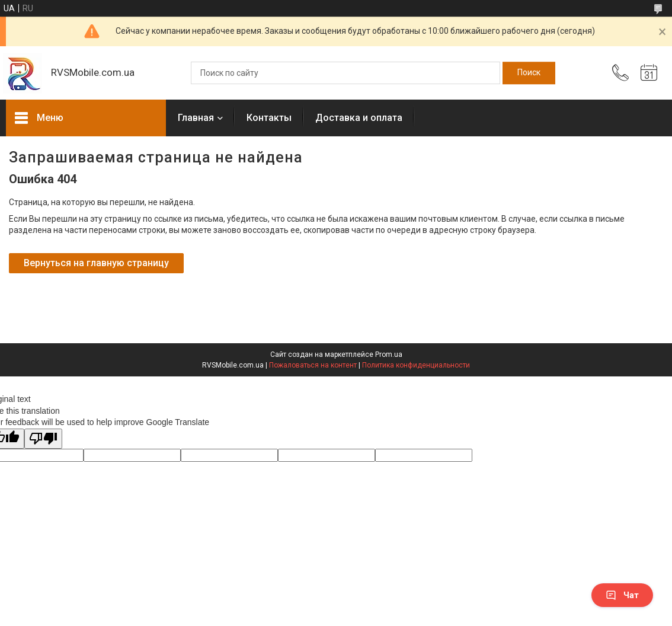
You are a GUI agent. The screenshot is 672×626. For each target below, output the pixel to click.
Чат (622, 595)
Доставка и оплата (359, 118)
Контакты (269, 118)
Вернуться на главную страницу (96, 263)
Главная (196, 118)
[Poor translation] (43, 439)
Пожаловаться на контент (313, 365)
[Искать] (529, 73)
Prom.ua (389, 354)
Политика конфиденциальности (416, 365)
